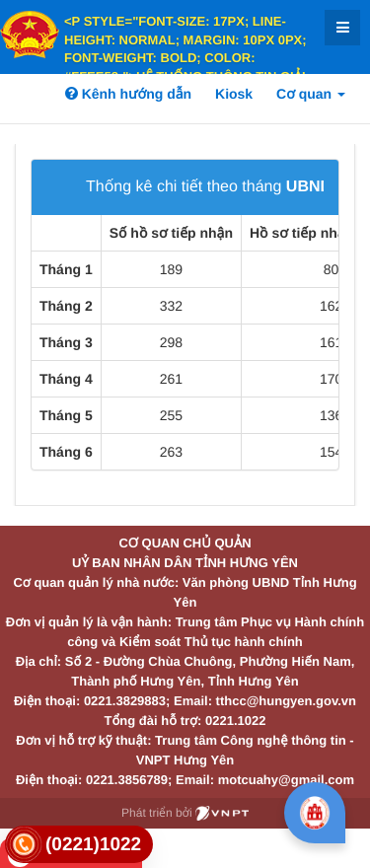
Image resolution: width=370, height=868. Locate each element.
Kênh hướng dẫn (128, 94)
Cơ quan (311, 94)
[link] (79, 845)
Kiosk (234, 94)
